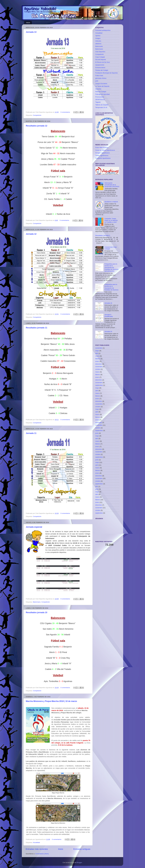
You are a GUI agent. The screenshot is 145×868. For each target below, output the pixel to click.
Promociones (100, 97)
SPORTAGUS (100, 100)
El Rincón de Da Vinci (103, 62)
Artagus (98, 38)
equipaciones (100, 65)
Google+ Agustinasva (102, 153)
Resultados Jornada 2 (103, 235)
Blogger (79, 862)
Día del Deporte (101, 60)
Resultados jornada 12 (37, 126)
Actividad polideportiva (103, 30)
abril (97, 353)
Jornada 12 (31, 234)
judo (97, 81)
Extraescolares (100, 68)
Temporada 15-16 (101, 107)
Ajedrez (98, 36)
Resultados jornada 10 (37, 612)
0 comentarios (65, 112)
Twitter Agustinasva (102, 156)
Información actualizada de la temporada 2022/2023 (112, 185)
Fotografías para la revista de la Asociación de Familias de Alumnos (111, 287)
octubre (98, 369)
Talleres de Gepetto (102, 105)
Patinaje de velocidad (102, 94)
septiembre (99, 385)
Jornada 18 (108, 303)
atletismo (98, 44)
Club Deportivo (100, 52)
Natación (98, 89)
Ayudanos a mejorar (111, 202)
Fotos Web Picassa (102, 148)
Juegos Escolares (101, 84)
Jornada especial (34, 527)
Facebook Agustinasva (103, 158)
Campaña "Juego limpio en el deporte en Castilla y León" (111, 220)
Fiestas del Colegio (102, 70)
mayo (97, 351)
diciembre (99, 364)
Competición (37, 115)
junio (97, 433)
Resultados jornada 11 (37, 328)
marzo (97, 356)
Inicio (28, 23)
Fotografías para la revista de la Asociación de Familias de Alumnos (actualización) (111, 268)
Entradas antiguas (82, 849)
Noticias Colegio (101, 92)
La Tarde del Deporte (102, 86)
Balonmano (37, 602)
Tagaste (98, 102)
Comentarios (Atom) (42, 854)
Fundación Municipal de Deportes (107, 73)
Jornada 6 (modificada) (109, 316)
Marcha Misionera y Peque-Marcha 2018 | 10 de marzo (51, 701)
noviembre (99, 348)
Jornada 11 (31, 433)
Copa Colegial (100, 57)
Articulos (98, 41)
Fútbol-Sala (99, 76)
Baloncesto (99, 46)
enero (97, 361)
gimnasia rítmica (101, 78)
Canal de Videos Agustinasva (105, 150)
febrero (98, 359)
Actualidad (36, 842)
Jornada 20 (108, 332)
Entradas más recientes (37, 849)
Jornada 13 (31, 32)
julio (97, 486)
